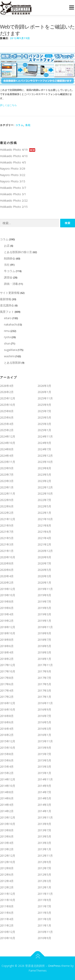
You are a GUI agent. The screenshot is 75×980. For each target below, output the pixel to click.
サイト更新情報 (10, 293)
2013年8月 (7, 830)
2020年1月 (44, 583)
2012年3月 (44, 881)
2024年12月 (8, 436)
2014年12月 (8, 779)
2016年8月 (7, 716)
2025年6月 (7, 417)
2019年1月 (44, 621)
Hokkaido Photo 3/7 (13, 188)
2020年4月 (7, 576)
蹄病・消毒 (11, 284)
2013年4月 (7, 843)
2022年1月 (44, 513)
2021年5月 (7, 538)
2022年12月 (45, 487)
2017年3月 (44, 690)
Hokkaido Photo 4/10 (14, 156)
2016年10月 (8, 709)
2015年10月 (8, 748)
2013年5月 (44, 836)
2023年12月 (45, 456)
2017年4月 (7, 690)
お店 (7, 246)
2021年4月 (44, 538)
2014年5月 (44, 798)
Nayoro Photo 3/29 (13, 169)
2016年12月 (8, 703)
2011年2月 (7, 925)
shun (7, 343)
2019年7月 (44, 601)
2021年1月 (7, 551)
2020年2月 (7, 583)
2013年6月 (7, 836)
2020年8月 (7, 563)
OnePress (54, 966)
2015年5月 (44, 760)
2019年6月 (7, 608)
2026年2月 (7, 392)
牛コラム (10, 271)
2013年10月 (8, 824)
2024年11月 (45, 436)
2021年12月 (8, 519)
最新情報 (6, 299)
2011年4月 (7, 919)
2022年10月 (45, 493)
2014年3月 (44, 805)
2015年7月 (44, 754)
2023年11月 (8, 462)
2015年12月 (8, 741)
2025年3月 (44, 424)
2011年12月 (8, 894)
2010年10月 (8, 938)
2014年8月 (7, 792)
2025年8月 (7, 411)
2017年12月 (8, 665)
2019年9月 (44, 595)
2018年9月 (44, 633)
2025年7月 (44, 411)
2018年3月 (44, 652)
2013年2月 (7, 849)
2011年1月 (44, 925)
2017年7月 (44, 678)
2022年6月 (7, 506)
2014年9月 (44, 786)
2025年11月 (45, 398)
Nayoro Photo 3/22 (13, 175)
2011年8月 (7, 906)
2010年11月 (45, 932)
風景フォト (7, 312)
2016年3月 (44, 729)
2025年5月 (44, 417)
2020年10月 (8, 557)
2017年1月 (44, 697)
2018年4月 (7, 652)
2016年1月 (44, 735)
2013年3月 (44, 843)
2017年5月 (44, 684)
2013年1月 (44, 849)
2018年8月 (7, 640)
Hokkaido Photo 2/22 (14, 200)
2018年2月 (7, 659)
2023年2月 (44, 481)
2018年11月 (45, 627)
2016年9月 (44, 709)
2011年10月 (8, 900)
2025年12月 (8, 398)
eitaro (8, 318)
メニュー (71, 7)
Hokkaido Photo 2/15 (14, 207)
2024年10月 (8, 443)
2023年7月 (7, 475)
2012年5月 (44, 875)
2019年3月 (44, 614)
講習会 (8, 277)
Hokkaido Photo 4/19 (14, 150)
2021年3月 (7, 544)
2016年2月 (7, 735)
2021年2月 (44, 544)
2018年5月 (44, 646)
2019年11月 (45, 589)
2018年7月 (44, 640)
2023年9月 (7, 468)
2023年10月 (45, 462)
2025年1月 (44, 430)
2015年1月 (44, 773)
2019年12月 (8, 589)
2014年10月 (8, 786)
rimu (7, 331)
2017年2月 (7, 697)
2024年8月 (7, 449)
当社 (28, 125)
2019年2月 (7, 621)
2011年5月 (44, 913)
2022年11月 (8, 493)
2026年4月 (7, 386)
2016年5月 (44, 722)
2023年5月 (44, 475)
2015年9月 (44, 748)
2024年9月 (44, 443)
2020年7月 (44, 563)
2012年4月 (7, 881)
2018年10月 (8, 633)
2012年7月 (44, 868)
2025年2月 (7, 430)
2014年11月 (45, 779)
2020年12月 (45, 551)
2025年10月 (8, 405)
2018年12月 (8, 627)
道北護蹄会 (7, 305)
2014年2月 (7, 811)
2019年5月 (44, 608)
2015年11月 (45, 741)
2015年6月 (7, 760)
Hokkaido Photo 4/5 (13, 162)
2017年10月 (8, 671)
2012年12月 (8, 856)
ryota (7, 337)
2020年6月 (7, 570)
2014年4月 (7, 805)
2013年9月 (44, 824)
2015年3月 (44, 767)
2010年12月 (8, 932)
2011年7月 (44, 906)
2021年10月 (45, 519)
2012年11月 (45, 856)
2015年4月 (7, 767)
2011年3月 (44, 919)
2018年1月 (44, 659)
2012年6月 (7, 875)
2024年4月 (7, 456)
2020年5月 (44, 570)
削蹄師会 (10, 258)
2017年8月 (7, 678)
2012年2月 (7, 887)
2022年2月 (7, 513)
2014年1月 (44, 811)
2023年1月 (7, 487)
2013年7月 (44, 830)
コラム (19, 125)
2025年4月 (7, 424)
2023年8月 (44, 468)
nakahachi (10, 324)
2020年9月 (44, 557)
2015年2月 (7, 773)
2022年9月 (7, 500)
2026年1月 (44, 392)
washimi (9, 356)
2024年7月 (44, 449)
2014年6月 (7, 798)
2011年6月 (7, 913)
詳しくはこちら (8, 105)
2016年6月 (7, 722)
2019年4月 (7, 614)
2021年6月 (44, 532)
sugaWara (10, 350)
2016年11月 (45, 703)
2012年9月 (44, 862)
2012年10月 (8, 862)
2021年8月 (44, 525)
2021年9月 (7, 525)
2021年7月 (7, 532)
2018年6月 (7, 646)
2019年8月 (7, 601)
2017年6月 (7, 684)
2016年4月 (7, 729)
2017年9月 (44, 671)
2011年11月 (45, 894)
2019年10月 (8, 595)
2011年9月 (44, 900)
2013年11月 (45, 817)
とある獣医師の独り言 (18, 252)
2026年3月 (44, 386)
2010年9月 (44, 938)
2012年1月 (44, 887)
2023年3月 (7, 481)
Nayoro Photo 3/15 (13, 181)
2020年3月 (44, 576)
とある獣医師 (12, 363)
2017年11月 (45, 665)
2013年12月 (8, 817)
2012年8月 (7, 868)
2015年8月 (7, 754)
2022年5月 (44, 506)
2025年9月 (44, 405)
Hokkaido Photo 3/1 (13, 194)
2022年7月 (44, 500)
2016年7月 (44, 716)
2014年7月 (44, 792)
